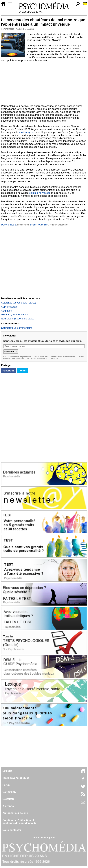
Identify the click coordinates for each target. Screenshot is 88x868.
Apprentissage (9, 307)
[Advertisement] (44, 83)
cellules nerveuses (40, 193)
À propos (8, 806)
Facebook (8, 371)
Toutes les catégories (44, 838)
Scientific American (39, 225)
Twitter (22, 371)
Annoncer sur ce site (15, 813)
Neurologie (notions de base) (18, 319)
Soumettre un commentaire (17, 328)
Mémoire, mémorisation (14, 315)
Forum (6, 785)
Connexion (9, 792)
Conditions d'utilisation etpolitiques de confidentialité (19, 822)
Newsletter (9, 799)
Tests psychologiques (16, 778)
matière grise (26, 132)
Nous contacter (12, 830)
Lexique (7, 771)
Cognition (7, 311)
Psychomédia (8, 29)
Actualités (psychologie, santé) (19, 303)
